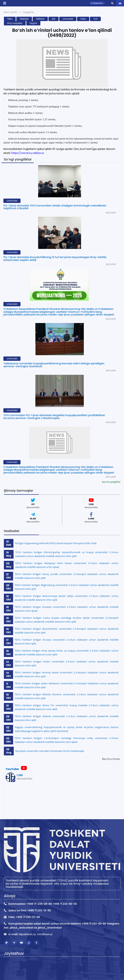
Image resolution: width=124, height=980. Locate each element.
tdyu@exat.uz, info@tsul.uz (36, 934)
